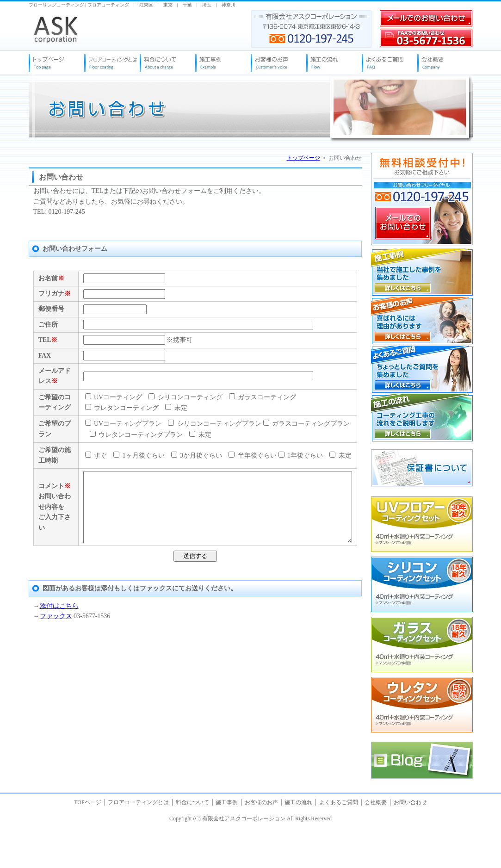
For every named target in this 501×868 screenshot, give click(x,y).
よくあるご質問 (339, 844)
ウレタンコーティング (318, 485)
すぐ (80, 588)
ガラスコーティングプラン (290, 536)
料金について (192, 844)
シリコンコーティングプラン (198, 536)
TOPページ (88, 844)
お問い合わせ (410, 844)
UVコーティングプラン (107, 536)
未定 (84, 495)
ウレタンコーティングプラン (120, 547)
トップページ (303, 158)
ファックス (56, 801)
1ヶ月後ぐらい (122, 588)
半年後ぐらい (236, 588)
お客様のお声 (261, 844)
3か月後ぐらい (180, 588)
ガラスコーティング (246, 485)
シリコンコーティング (169, 485)
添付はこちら (59, 791)
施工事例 (227, 844)
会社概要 (376, 844)
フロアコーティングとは (138, 844)
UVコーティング (97, 485)
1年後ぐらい (284, 588)
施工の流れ (298, 844)
